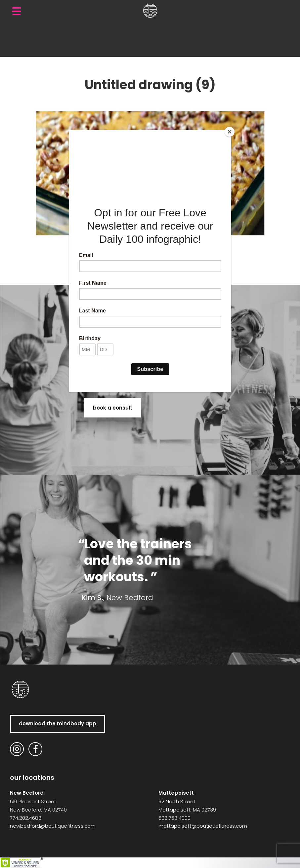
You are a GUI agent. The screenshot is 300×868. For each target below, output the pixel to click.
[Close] (230, 132)
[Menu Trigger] (17, 11)
